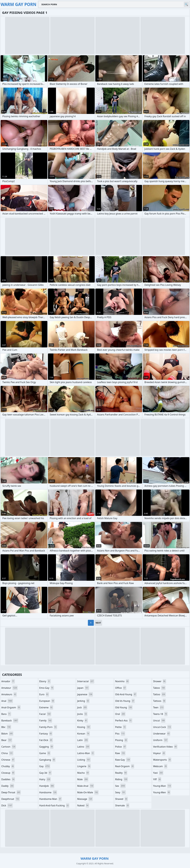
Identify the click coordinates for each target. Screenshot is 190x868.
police (121, 747)
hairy (45, 779)
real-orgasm (125, 766)
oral (120, 714)
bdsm (7, 734)
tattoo (159, 694)
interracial (86, 681)
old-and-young (126, 694)
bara (6, 714)
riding (122, 779)
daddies (8, 779)
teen (158, 707)
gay (45, 766)
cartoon (9, 747)
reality (121, 773)
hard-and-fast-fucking (54, 805)
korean (83, 734)
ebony (45, 681)
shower (159, 681)
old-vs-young (125, 701)
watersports (162, 760)
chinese (8, 760)
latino (83, 747)
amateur (9, 688)
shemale (122, 805)
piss (120, 734)
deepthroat (11, 799)
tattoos (159, 701)
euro (44, 694)
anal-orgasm (11, 707)
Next (98, 623)
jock (82, 707)
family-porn (48, 727)
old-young (124, 707)
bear (7, 740)
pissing (121, 740)
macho (83, 773)
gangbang (47, 760)
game (45, 753)
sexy (121, 792)
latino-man (86, 753)
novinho (122, 681)
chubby (8, 766)
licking (84, 760)
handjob (47, 786)
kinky (83, 721)
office (121, 688)
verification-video (165, 747)
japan (83, 688)
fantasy (46, 734)
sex (120, 786)
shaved (122, 799)
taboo (159, 688)
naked (83, 805)
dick (7, 805)
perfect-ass (124, 721)
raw (120, 753)
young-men (162, 792)
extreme (46, 707)
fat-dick (46, 740)
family (46, 721)
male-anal (86, 786)
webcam (160, 766)
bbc (6, 727)
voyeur (159, 753)
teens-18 (160, 714)
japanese (85, 694)
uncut (159, 721)
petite (121, 727)
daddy (8, 786)
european (47, 701)
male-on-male (88, 792)
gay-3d (46, 773)
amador (8, 681)
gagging (46, 747)
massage (85, 799)
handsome (48, 792)
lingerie (84, 766)
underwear (162, 734)
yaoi (158, 773)
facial (45, 714)
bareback (10, 721)
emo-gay (47, 688)
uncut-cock (162, 727)
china (7, 753)
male (83, 779)
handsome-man (51, 799)
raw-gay (123, 760)
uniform (160, 740)
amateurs (9, 694)
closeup (8, 773)
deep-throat (11, 792)
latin (83, 740)
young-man (162, 786)
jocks (82, 714)
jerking (83, 701)
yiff (157, 779)
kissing (84, 727)
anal (7, 701)
